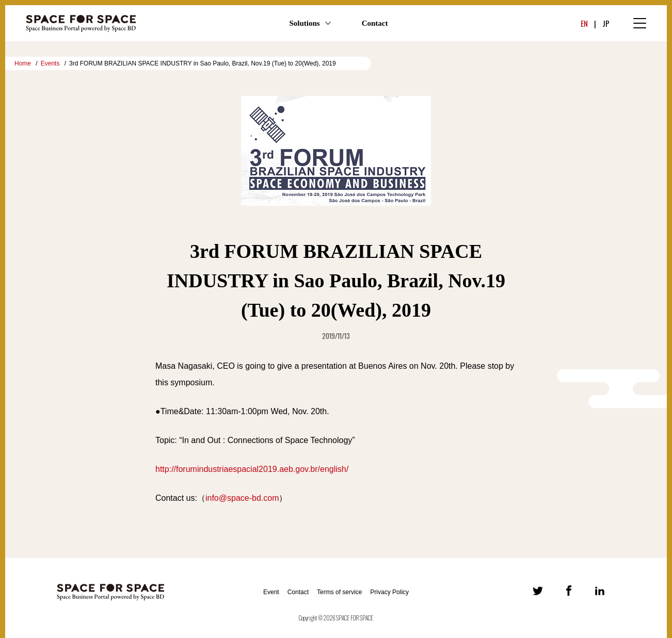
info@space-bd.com (242, 498)
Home (23, 63)
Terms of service (339, 592)
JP (606, 23)
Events (50, 63)
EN (584, 23)
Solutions (304, 23)
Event (271, 592)
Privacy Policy (389, 592)
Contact (375, 23)
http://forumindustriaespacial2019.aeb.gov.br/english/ (252, 469)
